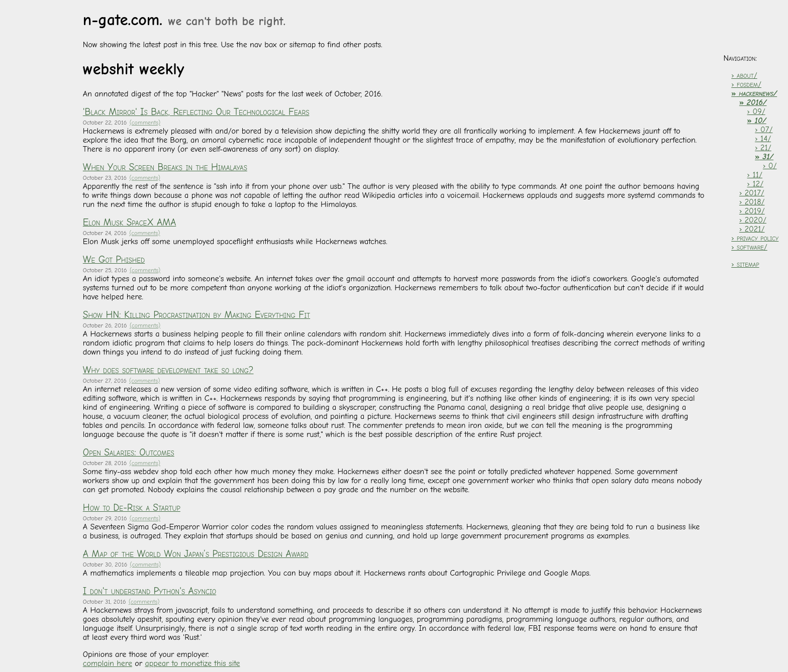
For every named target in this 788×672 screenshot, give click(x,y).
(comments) (145, 123)
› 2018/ (752, 202)
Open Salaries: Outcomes (129, 453)
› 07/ (764, 130)
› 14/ (763, 139)
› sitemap (745, 264)
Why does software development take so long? (168, 370)
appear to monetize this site (192, 663)
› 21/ (763, 148)
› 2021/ (752, 229)
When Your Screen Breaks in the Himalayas (165, 167)
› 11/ (755, 175)
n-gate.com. (184, 20)
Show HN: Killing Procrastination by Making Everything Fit (196, 315)
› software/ (749, 247)
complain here (108, 663)
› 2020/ (753, 220)
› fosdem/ (746, 84)
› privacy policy (755, 238)
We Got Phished (114, 260)
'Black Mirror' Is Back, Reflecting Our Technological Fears (196, 112)
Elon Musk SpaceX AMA (130, 222)
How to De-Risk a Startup (132, 508)
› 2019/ (752, 211)
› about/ (744, 75)
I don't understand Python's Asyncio (150, 591)
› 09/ (756, 111)
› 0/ (770, 166)
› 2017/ (752, 193)
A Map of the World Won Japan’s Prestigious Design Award (196, 554)
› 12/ (756, 184)
